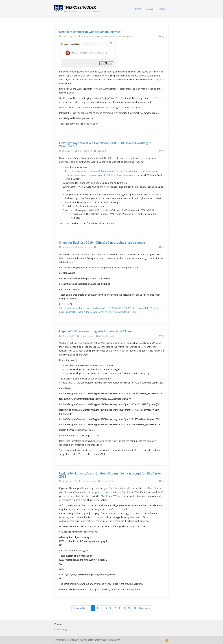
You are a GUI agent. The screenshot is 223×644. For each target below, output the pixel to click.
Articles (102, 336)
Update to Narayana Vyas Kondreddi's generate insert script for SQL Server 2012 (110, 475)
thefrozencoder (80, 7)
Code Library (61, 630)
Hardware (101, 151)
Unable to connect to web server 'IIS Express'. (90, 32)
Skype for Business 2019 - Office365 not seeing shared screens (102, 242)
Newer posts (79, 608)
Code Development (109, 36)
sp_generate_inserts (102, 492)
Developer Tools (108, 481)
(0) (162, 36)
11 (135, 608)
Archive (150, 9)
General (110, 336)
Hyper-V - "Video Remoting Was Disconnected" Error (96, 331)
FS (119, 640)
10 (129, 608)
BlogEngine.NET (93, 640)
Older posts (145, 608)
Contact (162, 9)
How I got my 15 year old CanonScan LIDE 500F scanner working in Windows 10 (105, 144)
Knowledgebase (127, 36)
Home (138, 9)
